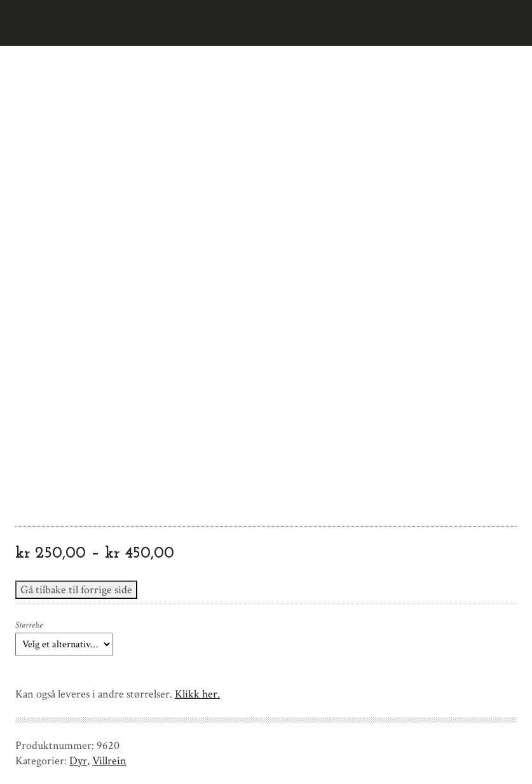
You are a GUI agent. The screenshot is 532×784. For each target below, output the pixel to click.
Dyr (78, 761)
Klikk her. (197, 694)
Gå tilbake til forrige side (76, 590)
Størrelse (29, 625)
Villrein (109, 761)
